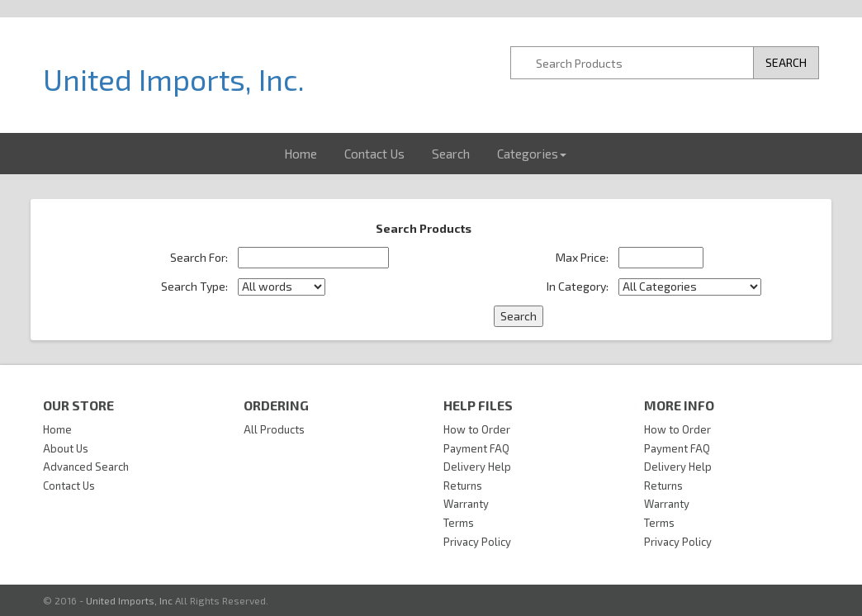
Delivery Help (477, 467)
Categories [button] (532, 154)
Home (301, 154)
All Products (274, 429)
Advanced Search (86, 467)
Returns (463, 486)
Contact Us (374, 154)
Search (451, 154)
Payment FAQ (476, 448)
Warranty (466, 504)
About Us (66, 448)
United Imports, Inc (129, 600)
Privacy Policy (477, 542)
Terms (459, 523)
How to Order (477, 429)
